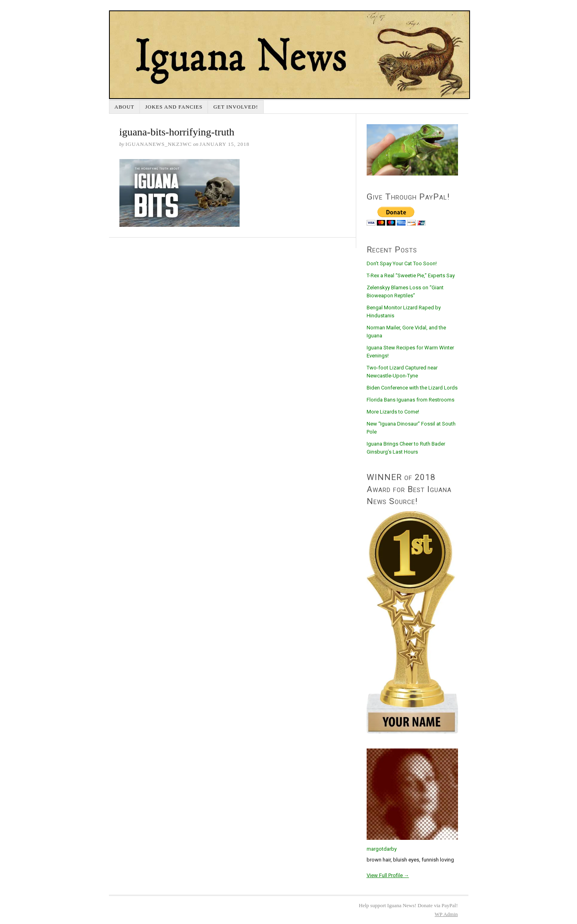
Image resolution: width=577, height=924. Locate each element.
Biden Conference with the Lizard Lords (412, 388)
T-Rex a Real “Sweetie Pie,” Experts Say (411, 275)
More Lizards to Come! (393, 412)
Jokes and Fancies (174, 107)
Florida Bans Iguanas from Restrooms (411, 400)
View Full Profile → (388, 875)
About (125, 107)
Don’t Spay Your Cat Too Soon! (402, 263)
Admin (446, 914)
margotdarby (382, 849)
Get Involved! (236, 107)
